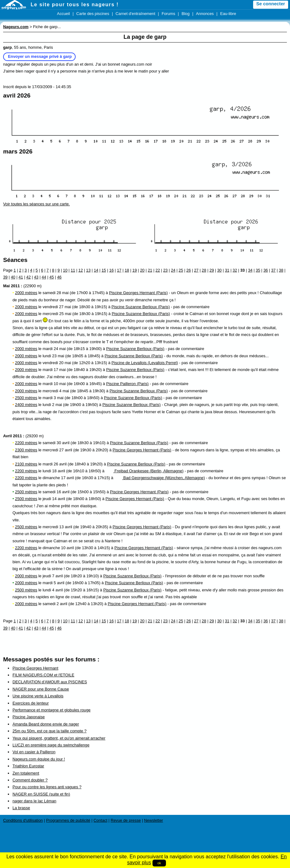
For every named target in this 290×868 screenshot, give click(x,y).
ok (159, 863)
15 (104, 270)
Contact (100, 820)
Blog (186, 14)
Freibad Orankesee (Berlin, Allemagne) (145, 471)
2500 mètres (26, 398)
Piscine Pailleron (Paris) (127, 384)
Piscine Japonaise (29, 717)
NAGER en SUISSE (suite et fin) (41, 794)
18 (127, 270)
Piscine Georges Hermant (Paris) (138, 293)
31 (227, 270)
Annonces (205, 14)
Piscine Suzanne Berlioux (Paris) (141, 307)
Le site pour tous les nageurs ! (75, 5)
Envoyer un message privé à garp (40, 56)
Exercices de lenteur (31, 703)
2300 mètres (26, 450)
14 (96, 270)
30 (219, 270)
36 (266, 270)
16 (112, 270)
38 (281, 270)
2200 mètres (26, 443)
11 (73, 270)
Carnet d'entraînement (135, 14)
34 (250, 270)
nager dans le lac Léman (34, 801)
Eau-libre (228, 14)
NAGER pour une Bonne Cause (41, 689)
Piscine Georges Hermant (35, 668)
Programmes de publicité (68, 820)
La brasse (21, 808)
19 (135, 270)
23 (165, 270)
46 (59, 277)
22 (158, 270)
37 (273, 270)
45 (52, 277)
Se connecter (271, 4)
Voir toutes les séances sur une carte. (36, 204)
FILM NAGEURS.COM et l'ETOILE (43, 675)
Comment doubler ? (30, 780)
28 (204, 270)
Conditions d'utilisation (23, 820)
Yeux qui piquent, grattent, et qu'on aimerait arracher (59, 738)
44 (44, 277)
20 (142, 270)
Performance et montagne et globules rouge (52, 710)
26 (188, 270)
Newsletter (153, 820)
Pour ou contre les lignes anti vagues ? (47, 787)
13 (88, 270)
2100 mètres (26, 464)
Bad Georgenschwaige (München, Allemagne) (160, 478)
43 (36, 277)
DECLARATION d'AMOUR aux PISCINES (50, 682)
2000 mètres (26, 293)
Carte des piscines (93, 14)
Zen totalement (26, 773)
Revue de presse (126, 820)
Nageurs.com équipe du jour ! (39, 759)
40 (13, 277)
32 (235, 270)
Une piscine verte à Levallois (38, 696)
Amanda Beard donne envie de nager (46, 724)
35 (258, 270)
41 (21, 277)
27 (196, 270)
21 (150, 270)
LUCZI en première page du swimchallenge (51, 745)
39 (5, 277)
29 (212, 270)
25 (181, 270)
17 (119, 270)
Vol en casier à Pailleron (34, 752)
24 (173, 270)
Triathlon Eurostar (28, 766)
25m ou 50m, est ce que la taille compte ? (50, 731)
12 (81, 270)
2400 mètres (26, 405)
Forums (168, 14)
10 (65, 270)
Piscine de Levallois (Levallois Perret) (145, 363)
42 (28, 277)
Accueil (63, 14)
